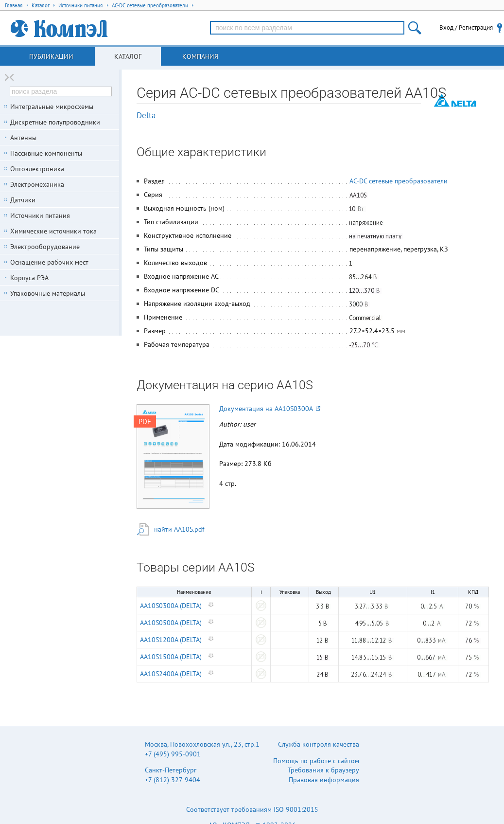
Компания (200, 56)
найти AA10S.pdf (179, 529)
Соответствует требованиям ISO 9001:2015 (252, 809)
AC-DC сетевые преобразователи (399, 181)
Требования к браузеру (323, 770)
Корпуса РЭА (29, 278)
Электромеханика (37, 184)
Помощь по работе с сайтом (316, 761)
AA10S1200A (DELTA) (171, 640)
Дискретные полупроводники (55, 122)
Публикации (51, 56)
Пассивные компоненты (46, 153)
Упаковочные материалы (48, 293)
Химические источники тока (53, 231)
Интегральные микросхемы (52, 107)
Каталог (128, 56)
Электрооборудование (45, 247)
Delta (146, 115)
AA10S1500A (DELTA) (171, 657)
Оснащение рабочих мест (49, 262)
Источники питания (40, 215)
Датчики (23, 200)
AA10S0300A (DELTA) (171, 606)
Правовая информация (324, 780)
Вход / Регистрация (466, 27)
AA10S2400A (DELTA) (171, 674)
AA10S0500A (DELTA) (171, 623)
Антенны (23, 138)
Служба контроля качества (319, 744)
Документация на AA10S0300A (270, 409)
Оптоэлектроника (37, 169)
